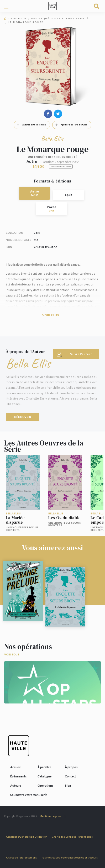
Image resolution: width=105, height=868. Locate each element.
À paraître (44, 767)
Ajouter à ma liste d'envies (70, 125)
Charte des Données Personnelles (72, 837)
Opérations (46, 785)
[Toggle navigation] (9, 6)
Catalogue (18, 19)
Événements (19, 776)
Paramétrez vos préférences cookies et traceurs (70, 858)
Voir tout (12, 654)
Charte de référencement (22, 858)
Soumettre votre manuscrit (28, 795)
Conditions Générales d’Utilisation (27, 837)
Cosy (37, 233)
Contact (70, 776)
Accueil (15, 767)
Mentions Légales (50, 816)
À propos (71, 767)
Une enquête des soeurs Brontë (60, 19)
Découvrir (23, 417)
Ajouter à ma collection (30, 125)
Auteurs (16, 785)
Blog (68, 785)
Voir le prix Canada (61, 166)
